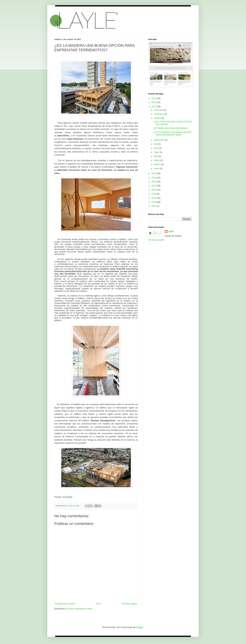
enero (157, 168)
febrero (158, 164)
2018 (154, 182)
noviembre (159, 114)
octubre (158, 118)
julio (156, 144)
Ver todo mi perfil (156, 240)
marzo (157, 160)
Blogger (140, 627)
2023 (154, 98)
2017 (154, 186)
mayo (157, 152)
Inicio (99, 604)
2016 (154, 190)
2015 (154, 194)
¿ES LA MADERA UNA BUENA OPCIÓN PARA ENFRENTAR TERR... (172, 134)
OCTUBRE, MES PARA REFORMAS (171, 128)
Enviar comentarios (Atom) (80, 609)
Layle (171, 231)
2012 (154, 206)
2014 (154, 198)
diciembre (159, 110)
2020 (154, 174)
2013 (154, 202)
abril (156, 156)
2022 (154, 102)
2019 (154, 178)
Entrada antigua (130, 604)
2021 (154, 107)
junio (156, 148)
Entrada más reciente (65, 604)
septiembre (159, 140)
